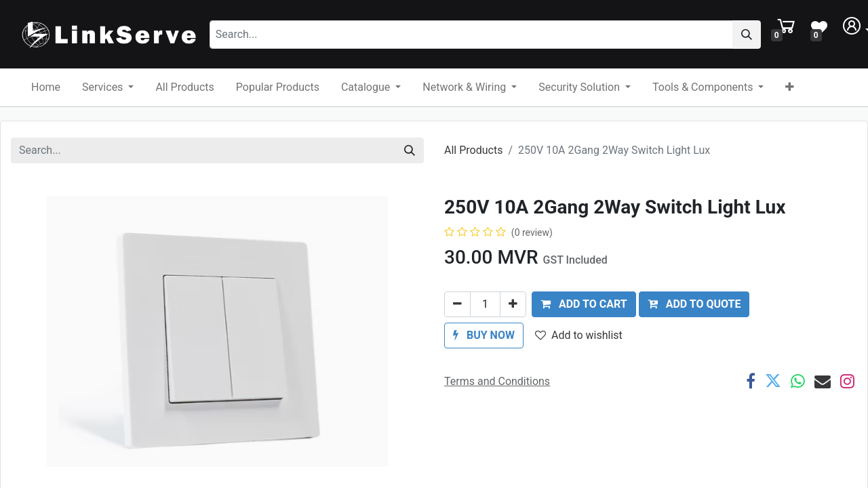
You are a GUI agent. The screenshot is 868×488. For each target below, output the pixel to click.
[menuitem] (46, 87)
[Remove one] (457, 304)
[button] (790, 87)
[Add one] (513, 304)
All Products (473, 150)
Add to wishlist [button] (579, 335)
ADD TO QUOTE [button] (694, 304)
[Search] (755, 35)
